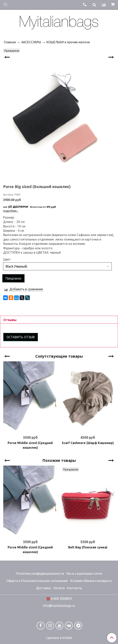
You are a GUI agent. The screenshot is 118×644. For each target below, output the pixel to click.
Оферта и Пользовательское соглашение (37, 581)
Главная (10, 42)
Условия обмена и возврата (91, 581)
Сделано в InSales (59, 638)
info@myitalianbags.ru (59, 606)
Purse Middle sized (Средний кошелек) (30, 445)
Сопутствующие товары (59, 356)
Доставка (43, 588)
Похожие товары (59, 460)
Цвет (7, 259)
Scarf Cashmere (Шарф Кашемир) (88, 443)
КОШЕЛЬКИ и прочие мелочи (68, 42)
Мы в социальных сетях (84, 573)
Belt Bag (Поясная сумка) (88, 547)
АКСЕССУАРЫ (31, 42)
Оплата (59, 588)
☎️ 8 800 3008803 (59, 599)
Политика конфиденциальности (40, 573)
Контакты (74, 588)
